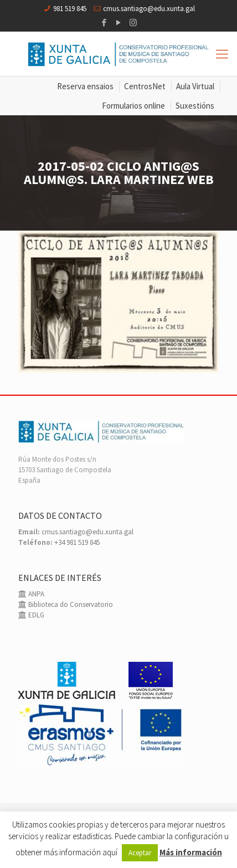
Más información (191, 852)
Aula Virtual (195, 86)
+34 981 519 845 (77, 542)
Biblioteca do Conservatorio (70, 604)
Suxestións (195, 106)
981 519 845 (70, 9)
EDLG (35, 615)
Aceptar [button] (140, 853)
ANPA (35, 594)
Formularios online (133, 106)
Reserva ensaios (85, 86)
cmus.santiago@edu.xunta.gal (149, 9)
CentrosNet (145, 86)
